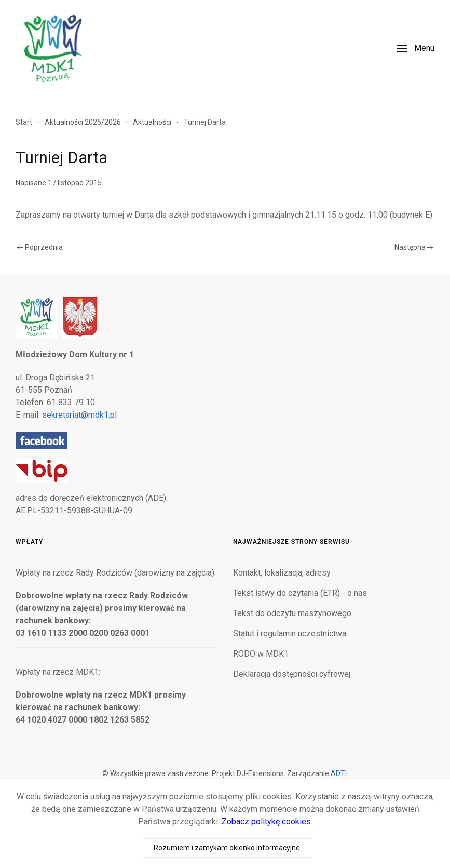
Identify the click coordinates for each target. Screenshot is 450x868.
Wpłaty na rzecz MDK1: (58, 672)
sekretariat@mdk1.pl (79, 415)
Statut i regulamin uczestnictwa (290, 633)
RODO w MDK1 (261, 654)
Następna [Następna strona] (414, 247)
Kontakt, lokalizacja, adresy (282, 573)
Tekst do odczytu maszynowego (292, 613)
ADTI (339, 773)
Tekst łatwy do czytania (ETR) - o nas (300, 593)
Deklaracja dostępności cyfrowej (292, 674)
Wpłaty (29, 542)
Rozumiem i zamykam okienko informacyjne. (228, 848)
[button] (415, 48)
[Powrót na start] (52, 48)
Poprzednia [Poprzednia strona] (40, 247)
